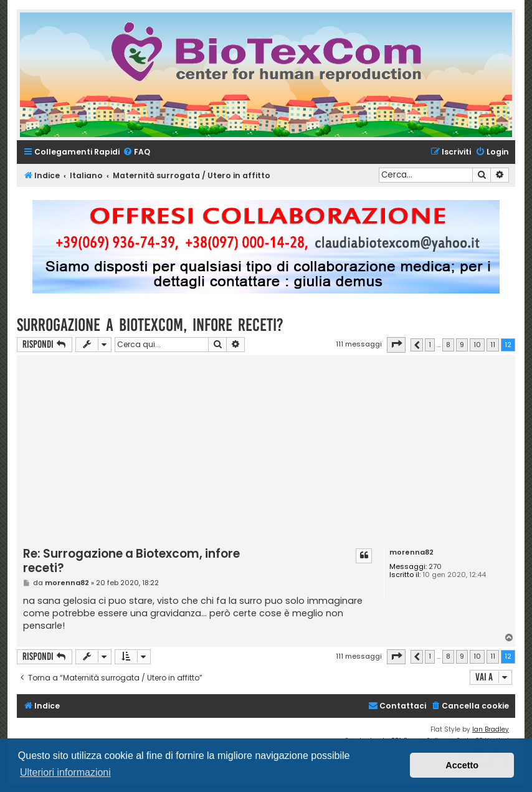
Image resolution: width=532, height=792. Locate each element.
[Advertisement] (278, 452)
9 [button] (462, 345)
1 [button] (430, 345)
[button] (396, 345)
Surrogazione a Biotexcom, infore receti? (150, 325)
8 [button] (448, 345)
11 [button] (493, 345)
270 (435, 567)
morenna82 (411, 552)
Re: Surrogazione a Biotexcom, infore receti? (131, 561)
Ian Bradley (491, 729)
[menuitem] (136, 152)
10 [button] (477, 345)
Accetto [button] (462, 765)
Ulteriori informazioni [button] (65, 772)
